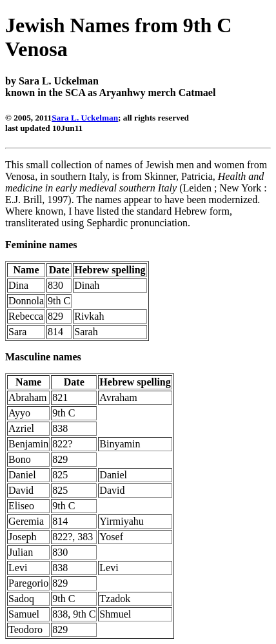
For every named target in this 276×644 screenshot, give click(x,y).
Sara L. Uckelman (85, 118)
